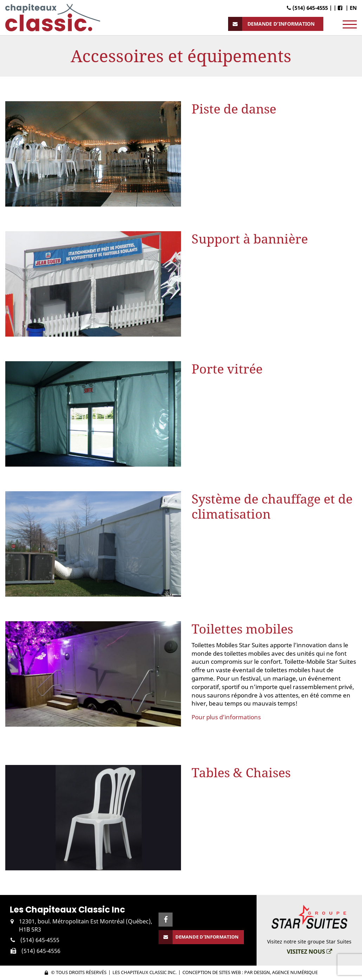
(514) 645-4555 (40, 940)
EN (353, 8)
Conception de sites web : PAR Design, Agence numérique (250, 972)
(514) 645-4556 (41, 951)
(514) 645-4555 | (309, 8)
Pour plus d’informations (226, 717)
